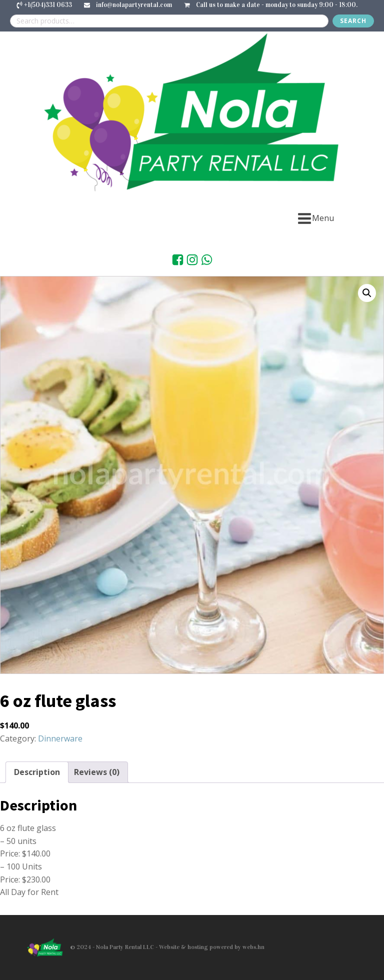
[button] (367, 293)
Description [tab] (37, 772)
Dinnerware (60, 738)
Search (353, 21)
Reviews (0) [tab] (97, 772)
